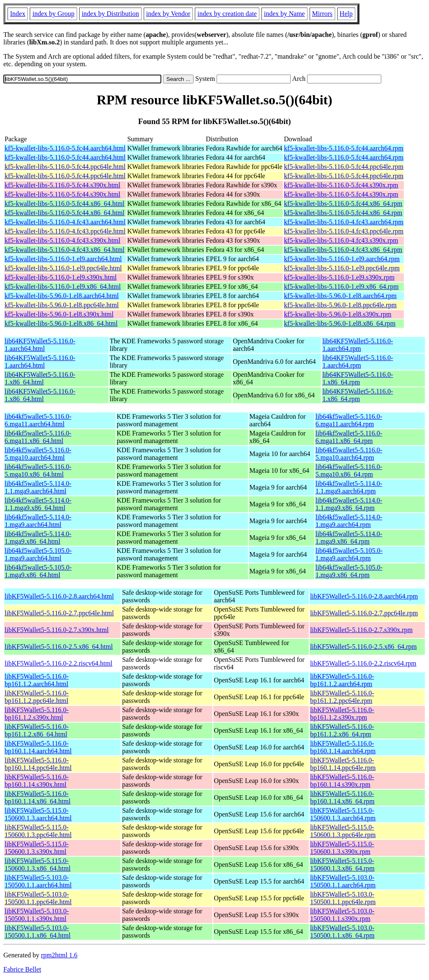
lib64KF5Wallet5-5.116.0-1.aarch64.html (40, 345)
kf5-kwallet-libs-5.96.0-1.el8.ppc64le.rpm (340, 305)
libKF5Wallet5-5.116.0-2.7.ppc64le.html (59, 613)
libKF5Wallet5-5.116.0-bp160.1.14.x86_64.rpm (342, 797)
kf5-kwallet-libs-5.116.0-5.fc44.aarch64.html (65, 148)
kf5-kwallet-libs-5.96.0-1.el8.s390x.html (59, 314)
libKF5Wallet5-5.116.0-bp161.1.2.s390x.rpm (342, 714)
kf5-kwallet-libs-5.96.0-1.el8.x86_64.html (61, 323)
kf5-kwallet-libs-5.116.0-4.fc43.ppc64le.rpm (344, 231)
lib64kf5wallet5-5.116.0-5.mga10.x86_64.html (38, 471)
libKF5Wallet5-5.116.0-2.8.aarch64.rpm (364, 596)
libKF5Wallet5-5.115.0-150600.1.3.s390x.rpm (342, 848)
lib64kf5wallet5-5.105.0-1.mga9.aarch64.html (38, 554)
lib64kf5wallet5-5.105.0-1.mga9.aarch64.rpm (349, 554)
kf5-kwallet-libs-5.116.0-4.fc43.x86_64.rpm (343, 250)
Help (346, 14)
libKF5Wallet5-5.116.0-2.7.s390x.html (57, 630)
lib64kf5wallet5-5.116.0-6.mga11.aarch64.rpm (349, 420)
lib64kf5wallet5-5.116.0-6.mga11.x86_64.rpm (349, 437)
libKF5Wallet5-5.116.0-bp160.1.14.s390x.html (37, 781)
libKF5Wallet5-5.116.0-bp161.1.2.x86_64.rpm (342, 730)
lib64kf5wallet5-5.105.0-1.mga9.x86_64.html (38, 571)
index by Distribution (110, 14)
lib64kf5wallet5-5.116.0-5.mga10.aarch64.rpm (349, 454)
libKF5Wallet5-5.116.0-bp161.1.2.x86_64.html (37, 730)
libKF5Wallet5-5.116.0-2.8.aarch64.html (59, 596)
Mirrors (322, 14)
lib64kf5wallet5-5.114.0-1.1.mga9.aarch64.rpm (349, 487)
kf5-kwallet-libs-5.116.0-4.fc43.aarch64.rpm (344, 222)
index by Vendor (168, 14)
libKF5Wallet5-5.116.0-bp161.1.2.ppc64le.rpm (342, 697)
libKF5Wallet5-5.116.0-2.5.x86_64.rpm (363, 647)
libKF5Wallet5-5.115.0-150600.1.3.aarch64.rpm (343, 814)
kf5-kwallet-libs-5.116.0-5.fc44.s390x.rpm (341, 185)
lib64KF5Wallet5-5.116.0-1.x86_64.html (40, 378)
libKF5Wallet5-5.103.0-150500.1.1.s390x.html (37, 915)
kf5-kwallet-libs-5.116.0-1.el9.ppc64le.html (63, 268)
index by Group (53, 14)
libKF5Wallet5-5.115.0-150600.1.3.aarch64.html (38, 814)
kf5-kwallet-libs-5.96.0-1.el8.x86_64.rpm (340, 323)
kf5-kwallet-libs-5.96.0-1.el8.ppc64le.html (62, 305)
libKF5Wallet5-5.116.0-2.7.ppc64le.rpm (364, 613)
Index (18, 14)
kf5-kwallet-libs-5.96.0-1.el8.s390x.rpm (338, 314)
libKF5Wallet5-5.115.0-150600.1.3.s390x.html (37, 848)
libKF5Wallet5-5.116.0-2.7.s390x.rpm (361, 630)
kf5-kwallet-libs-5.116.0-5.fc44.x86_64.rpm (343, 204)
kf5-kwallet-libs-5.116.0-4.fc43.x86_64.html (65, 250)
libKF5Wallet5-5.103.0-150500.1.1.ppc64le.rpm (343, 898)
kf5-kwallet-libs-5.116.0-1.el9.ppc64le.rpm (342, 268)
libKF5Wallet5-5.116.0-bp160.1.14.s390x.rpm (342, 781)
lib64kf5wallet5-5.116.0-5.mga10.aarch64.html (38, 454)
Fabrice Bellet (22, 969)
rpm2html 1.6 (59, 955)
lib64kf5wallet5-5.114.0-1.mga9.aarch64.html (38, 521)
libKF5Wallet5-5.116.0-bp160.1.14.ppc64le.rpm (343, 764)
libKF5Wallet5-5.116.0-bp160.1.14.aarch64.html (38, 747)
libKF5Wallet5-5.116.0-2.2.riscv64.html (58, 663)
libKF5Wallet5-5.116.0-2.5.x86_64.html (59, 647)
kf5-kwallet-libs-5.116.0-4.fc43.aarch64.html (65, 222)
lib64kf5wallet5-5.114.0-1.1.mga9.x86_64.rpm (349, 504)
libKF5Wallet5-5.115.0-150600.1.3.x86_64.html (37, 865)
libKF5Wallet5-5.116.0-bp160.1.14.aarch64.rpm (343, 747)
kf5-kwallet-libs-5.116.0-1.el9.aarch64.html (63, 259)
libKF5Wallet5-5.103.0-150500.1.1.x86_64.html (37, 932)
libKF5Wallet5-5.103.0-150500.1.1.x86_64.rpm (342, 932)
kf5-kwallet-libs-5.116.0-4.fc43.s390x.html (62, 240)
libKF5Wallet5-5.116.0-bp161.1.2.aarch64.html (37, 680)
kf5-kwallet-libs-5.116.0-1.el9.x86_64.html (63, 286)
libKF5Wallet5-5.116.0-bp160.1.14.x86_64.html (37, 797)
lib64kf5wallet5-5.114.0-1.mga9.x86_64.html (38, 538)
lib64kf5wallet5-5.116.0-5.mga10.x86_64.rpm (349, 471)
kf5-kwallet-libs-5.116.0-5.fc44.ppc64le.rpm (344, 167)
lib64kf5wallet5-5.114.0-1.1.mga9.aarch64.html (38, 487)
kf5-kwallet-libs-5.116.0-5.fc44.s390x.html (62, 185)
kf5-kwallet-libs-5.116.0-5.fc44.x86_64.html (65, 204)
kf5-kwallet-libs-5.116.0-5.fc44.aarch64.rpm (344, 148)
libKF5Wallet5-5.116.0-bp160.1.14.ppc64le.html (38, 764)
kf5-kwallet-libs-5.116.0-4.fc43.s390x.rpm (341, 240)
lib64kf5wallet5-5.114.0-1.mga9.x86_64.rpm (349, 538)
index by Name (284, 14)
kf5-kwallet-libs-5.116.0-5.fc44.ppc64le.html (65, 167)
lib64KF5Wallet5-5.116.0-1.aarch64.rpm (358, 345)
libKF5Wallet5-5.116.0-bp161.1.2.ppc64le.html (37, 697)
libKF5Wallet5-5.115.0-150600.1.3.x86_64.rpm (342, 865)
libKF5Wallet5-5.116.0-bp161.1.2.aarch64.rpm (342, 680)
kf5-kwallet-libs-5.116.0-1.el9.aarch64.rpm (342, 259)
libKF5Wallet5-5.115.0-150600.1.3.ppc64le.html (38, 831)
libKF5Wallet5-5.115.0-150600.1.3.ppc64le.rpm (343, 831)
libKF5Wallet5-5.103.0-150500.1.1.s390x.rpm (342, 915)
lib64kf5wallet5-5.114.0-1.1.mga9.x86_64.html (38, 504)
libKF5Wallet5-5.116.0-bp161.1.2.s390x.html (37, 714)
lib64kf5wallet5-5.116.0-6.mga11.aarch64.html (38, 420)
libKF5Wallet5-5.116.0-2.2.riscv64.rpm (363, 663)
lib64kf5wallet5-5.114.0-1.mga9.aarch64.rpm (349, 521)
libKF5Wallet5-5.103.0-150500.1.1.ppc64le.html (38, 898)
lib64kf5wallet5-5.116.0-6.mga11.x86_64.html (38, 437)
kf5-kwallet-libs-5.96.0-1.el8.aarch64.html (62, 296)
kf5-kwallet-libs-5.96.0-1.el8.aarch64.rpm (340, 296)
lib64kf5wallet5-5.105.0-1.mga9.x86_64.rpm (349, 571)
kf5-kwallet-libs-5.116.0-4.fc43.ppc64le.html (65, 231)
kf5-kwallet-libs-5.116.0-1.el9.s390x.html (61, 277)
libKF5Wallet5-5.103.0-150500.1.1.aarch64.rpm (343, 881)
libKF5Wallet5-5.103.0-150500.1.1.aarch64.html (38, 881)
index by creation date (227, 14)
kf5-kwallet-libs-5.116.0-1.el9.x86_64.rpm (341, 286)
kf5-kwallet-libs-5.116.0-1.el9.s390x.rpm (339, 277)
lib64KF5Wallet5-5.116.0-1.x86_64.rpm (358, 378)
